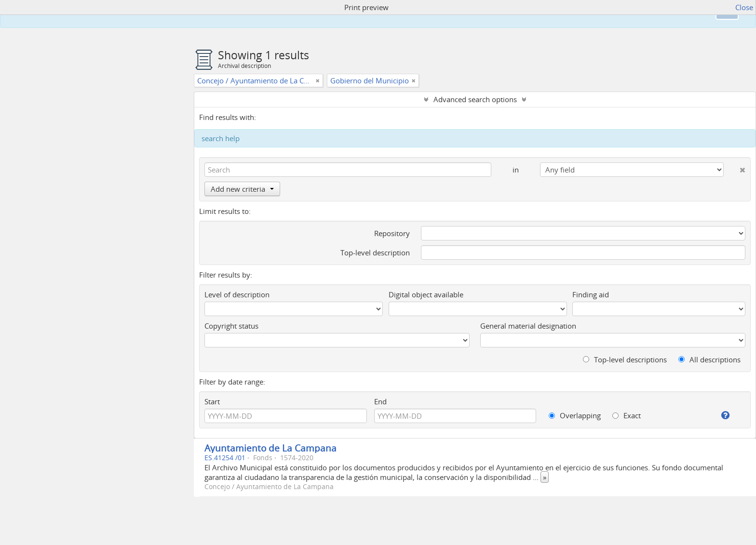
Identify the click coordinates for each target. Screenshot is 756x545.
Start (212, 401)
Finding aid (591, 294)
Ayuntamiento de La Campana (270, 448)
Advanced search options (475, 99)
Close (744, 7)
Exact (627, 415)
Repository (392, 233)
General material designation (528, 326)
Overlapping (575, 415)
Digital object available (426, 294)
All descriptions (709, 359)
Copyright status (231, 326)
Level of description (237, 294)
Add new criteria (242, 189)
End (380, 401)
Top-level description (375, 253)
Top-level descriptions (625, 359)
